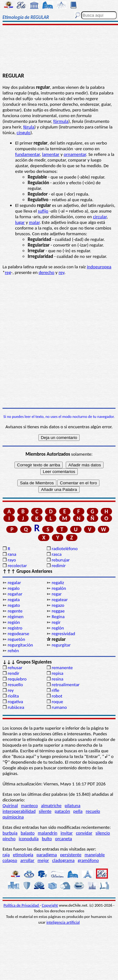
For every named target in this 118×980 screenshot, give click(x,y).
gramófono (88, 860)
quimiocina (13, 817)
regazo (58, 605)
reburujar (61, 560)
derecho (47, 272)
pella (78, 811)
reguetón (16, 639)
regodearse (18, 634)
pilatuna (73, 806)
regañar (15, 594)
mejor (43, 860)
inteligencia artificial (63, 922)
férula (29, 127)
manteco (29, 806)
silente (45, 811)
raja (6, 855)
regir (56, 622)
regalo (14, 588)
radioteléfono (65, 549)
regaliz (58, 583)
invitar (67, 833)
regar (57, 594)
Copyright (50, 905)
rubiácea (16, 707)
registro (15, 628)
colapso (10, 860)
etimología (23, 855)
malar (34, 222)
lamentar (51, 154)
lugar (20, 222)
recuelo (93, 811)
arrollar (28, 860)
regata (14, 600)
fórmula (61, 121)
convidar (84, 833)
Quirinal (10, 806)
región (14, 622)
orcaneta (64, 839)
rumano (59, 707)
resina (57, 679)
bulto (47, 839)
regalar (14, 583)
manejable (95, 855)
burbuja (10, 833)
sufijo (43, 211)
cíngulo (24, 133)
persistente (71, 855)
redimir (59, 566)
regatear (60, 600)
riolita (13, 696)
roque (57, 702)
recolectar (17, 566)
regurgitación (20, 645)
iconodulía (29, 839)
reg (8, 272)
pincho (9, 839)
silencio (103, 833)
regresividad (63, 634)
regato (14, 605)
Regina (58, 617)
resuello (15, 685)
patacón (62, 811)
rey (61, 272)
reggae (58, 611)
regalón (59, 588)
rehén (13, 651)
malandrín (48, 833)
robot (57, 696)
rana (12, 554)
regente (15, 611)
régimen (15, 617)
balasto (28, 833)
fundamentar (28, 154)
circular (100, 217)
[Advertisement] (59, 49)
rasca (56, 554)
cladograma (63, 860)
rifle (55, 690)
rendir (13, 673)
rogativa (15, 702)
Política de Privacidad (22, 905)
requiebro (17, 679)
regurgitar (61, 645)
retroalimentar (66, 685)
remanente (62, 668)
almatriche (51, 806)
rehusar (15, 668)
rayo (12, 560)
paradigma (47, 855)
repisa (57, 673)
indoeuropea (99, 267)
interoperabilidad (19, 811)
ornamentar (75, 154)
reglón (58, 628)
